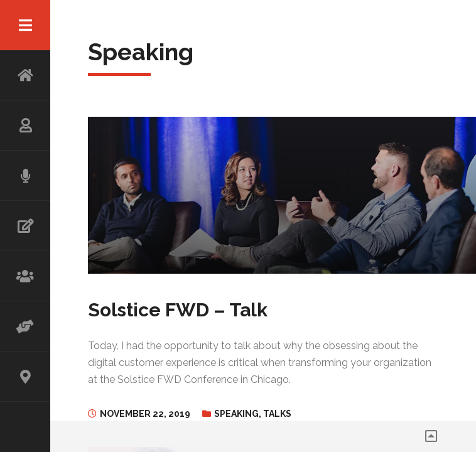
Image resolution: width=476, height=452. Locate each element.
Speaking (236, 414)
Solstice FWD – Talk (178, 310)
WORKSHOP (25, 276)
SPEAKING (25, 176)
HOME (25, 75)
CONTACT (25, 377)
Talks (277, 414)
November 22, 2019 (145, 414)
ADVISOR (25, 326)
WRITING (25, 226)
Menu (25, 25)
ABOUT (25, 126)
